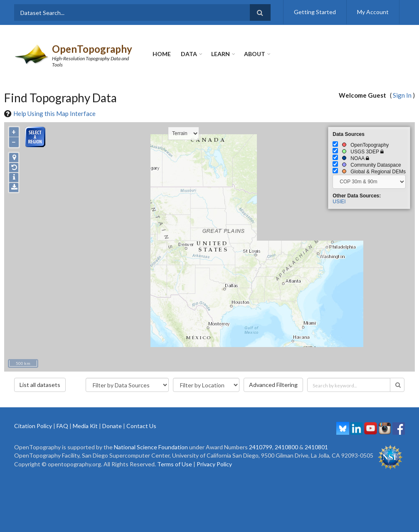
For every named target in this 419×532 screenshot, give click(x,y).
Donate (112, 426)
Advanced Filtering (273, 385)
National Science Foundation (151, 447)
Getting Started (315, 12)
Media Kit (85, 426)
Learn (221, 54)
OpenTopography (92, 49)
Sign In (402, 95)
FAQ (62, 426)
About (255, 54)
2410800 (286, 447)
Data (189, 54)
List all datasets (40, 385)
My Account (373, 12)
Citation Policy (33, 426)
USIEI (339, 202)
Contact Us (141, 426)
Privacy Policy (214, 464)
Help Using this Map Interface (54, 113)
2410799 (261, 447)
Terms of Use (175, 464)
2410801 (316, 447)
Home (162, 54)
